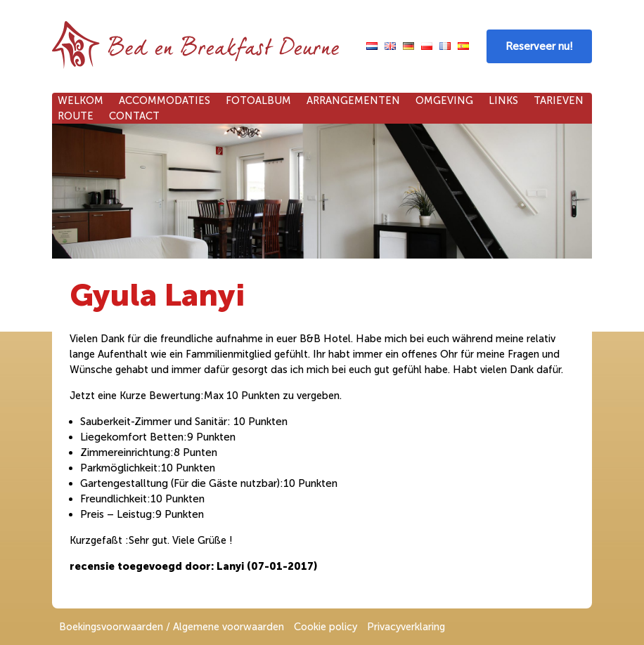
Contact (134, 116)
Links (503, 100)
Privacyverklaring (406, 627)
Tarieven (559, 100)
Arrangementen (353, 100)
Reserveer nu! (539, 46)
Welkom (80, 100)
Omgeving (444, 100)
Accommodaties (165, 100)
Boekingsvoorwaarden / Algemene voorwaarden (172, 627)
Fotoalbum (258, 100)
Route (76, 116)
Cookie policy (326, 627)
